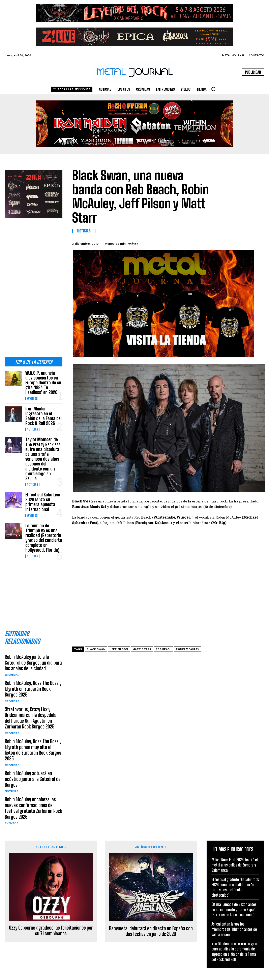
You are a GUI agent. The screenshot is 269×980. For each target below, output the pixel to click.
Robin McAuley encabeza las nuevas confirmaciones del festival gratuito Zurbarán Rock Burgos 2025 (33, 808)
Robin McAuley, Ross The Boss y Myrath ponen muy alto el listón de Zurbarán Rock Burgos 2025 (33, 750)
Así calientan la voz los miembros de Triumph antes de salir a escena (234, 929)
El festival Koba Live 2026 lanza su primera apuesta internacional (43, 502)
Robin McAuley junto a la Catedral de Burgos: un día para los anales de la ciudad (33, 663)
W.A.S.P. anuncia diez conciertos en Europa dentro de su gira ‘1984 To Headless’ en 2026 (43, 383)
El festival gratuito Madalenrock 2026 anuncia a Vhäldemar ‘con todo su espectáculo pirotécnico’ (235, 887)
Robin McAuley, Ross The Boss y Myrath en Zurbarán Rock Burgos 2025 (33, 689)
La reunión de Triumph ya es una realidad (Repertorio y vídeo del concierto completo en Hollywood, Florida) (44, 538)
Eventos (32, 399)
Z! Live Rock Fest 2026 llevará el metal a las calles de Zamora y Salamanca (235, 865)
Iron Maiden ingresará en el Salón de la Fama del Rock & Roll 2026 (43, 416)
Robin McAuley (188, 649)
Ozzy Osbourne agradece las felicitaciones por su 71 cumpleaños (51, 931)
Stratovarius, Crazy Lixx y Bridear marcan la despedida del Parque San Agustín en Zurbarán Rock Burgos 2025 (31, 718)
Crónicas (12, 675)
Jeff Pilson (119, 649)
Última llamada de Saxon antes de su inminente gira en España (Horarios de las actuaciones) (234, 909)
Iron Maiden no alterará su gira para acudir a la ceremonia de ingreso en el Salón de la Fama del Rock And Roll (234, 951)
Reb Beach (164, 649)
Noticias (32, 429)
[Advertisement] (34, 287)
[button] (213, 89)
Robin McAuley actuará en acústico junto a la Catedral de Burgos (33, 779)
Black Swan (96, 649)
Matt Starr (142, 649)
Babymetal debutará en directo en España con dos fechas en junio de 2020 (151, 931)
